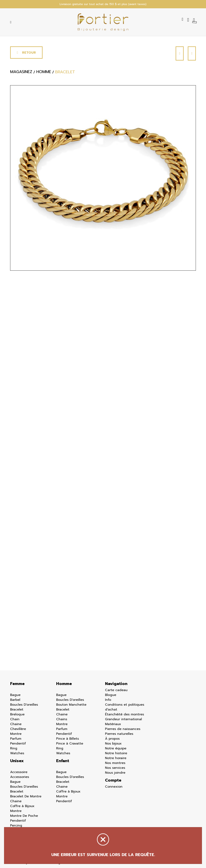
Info (108, 700)
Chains (62, 719)
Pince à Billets (68, 739)
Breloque (17, 714)
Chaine (16, 724)
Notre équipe (116, 748)
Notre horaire (116, 758)
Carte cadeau (116, 690)
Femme (17, 684)
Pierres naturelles (119, 734)
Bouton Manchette (71, 705)
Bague (15, 695)
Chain (15, 719)
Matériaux (113, 724)
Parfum (16, 739)
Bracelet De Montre (26, 796)
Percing (16, 825)
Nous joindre (115, 773)
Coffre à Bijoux (22, 806)
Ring (14, 748)
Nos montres (115, 763)
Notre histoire (116, 753)
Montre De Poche (24, 816)
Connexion (114, 787)
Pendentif (18, 744)
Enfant (63, 761)
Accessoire (19, 772)
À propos (112, 739)
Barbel (15, 700)
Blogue (111, 695)
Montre (16, 734)
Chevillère (18, 729)
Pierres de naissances (123, 729)
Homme (64, 684)
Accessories (20, 777)
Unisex (17, 761)
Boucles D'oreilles (24, 705)
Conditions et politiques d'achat (125, 707)
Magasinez (21, 72)
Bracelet (17, 710)
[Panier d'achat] (194, 20)
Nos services (115, 768)
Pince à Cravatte (70, 744)
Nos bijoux (113, 744)
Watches (17, 753)
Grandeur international (123, 719)
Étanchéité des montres (124, 714)
